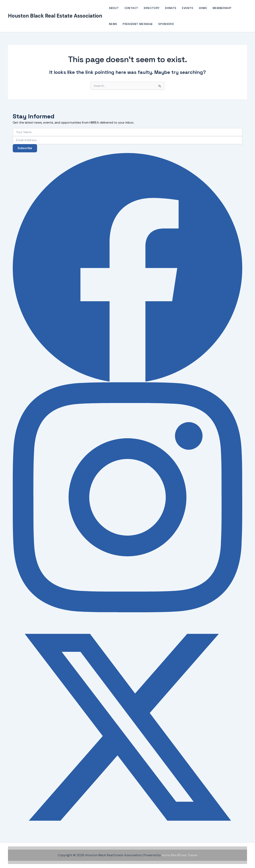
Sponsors (166, 24)
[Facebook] (127, 267)
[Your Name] (127, 132)
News (113, 24)
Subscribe (26, 148)
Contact (131, 8)
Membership (222, 8)
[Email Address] (127, 140)
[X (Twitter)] (127, 727)
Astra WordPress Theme (180, 855)
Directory (152, 8)
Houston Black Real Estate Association (55, 16)
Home (203, 8)
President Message (138, 24)
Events (187, 8)
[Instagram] (127, 497)
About (114, 8)
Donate (171, 8)
